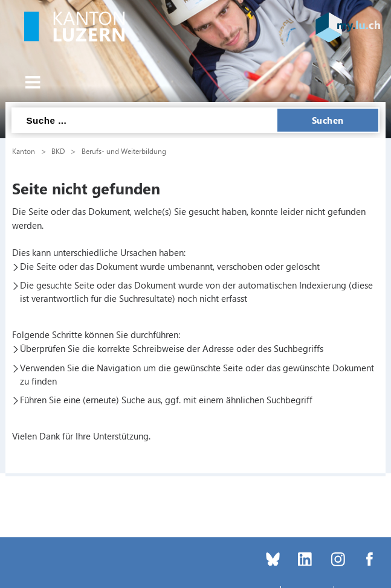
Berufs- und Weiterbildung (124, 151)
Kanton (24, 151)
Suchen (328, 120)
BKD (58, 151)
